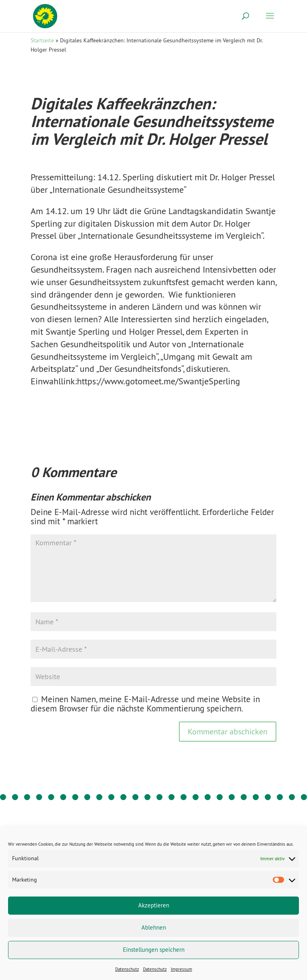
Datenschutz (127, 969)
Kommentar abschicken (228, 731)
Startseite (42, 40)
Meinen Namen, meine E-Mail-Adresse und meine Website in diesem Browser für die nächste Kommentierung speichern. (145, 704)
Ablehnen (154, 927)
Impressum (182, 969)
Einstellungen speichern (154, 950)
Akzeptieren (154, 905)
